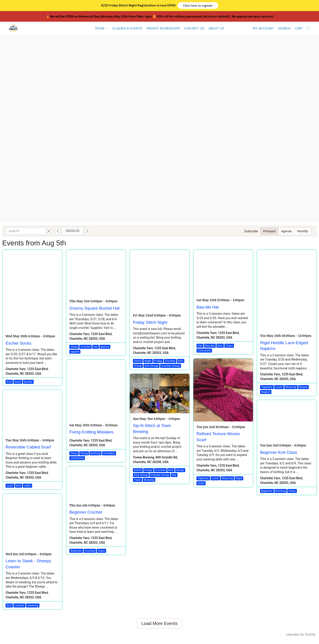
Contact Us (194, 28)
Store (101, 28)
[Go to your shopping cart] (303, 28)
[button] (198, 6)
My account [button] (263, 28)
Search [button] (284, 28)
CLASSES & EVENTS (127, 28)
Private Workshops (163, 28)
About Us (216, 28)
